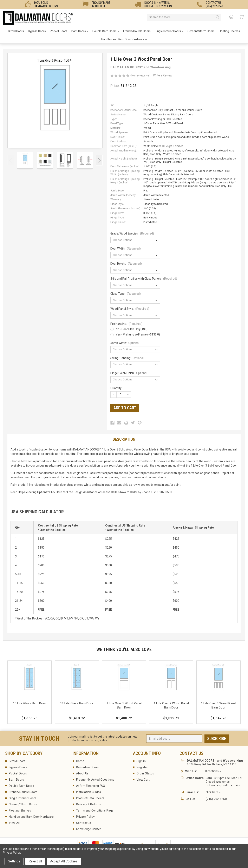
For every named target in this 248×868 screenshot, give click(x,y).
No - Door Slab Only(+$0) (132, 329)
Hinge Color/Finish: (129, 373)
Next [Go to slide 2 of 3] (99, 160)
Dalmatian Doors (87, 767)
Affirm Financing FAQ (91, 786)
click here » (213, 792)
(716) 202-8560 (216, 799)
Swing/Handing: (127, 358)
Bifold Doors (16, 31)
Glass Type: (126, 294)
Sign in (141, 761)
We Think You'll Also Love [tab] (124, 649)
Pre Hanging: (126, 324)
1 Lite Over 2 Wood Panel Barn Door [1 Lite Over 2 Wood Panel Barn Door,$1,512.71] (171, 705)
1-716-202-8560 (161, 492)
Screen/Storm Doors (201, 31)
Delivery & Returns (89, 804)
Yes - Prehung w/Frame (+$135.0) (138, 334)
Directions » (213, 771)
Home (80, 761)
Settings (14, 861)
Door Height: (126, 264)
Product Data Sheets (90, 798)
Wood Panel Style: (130, 309)
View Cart (143, 780)
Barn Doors (80, 31)
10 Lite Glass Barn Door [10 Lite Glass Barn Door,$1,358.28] (30, 703)
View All (14, 823)
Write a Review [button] (163, 75)
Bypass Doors (37, 31)
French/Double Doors (137, 31)
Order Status (145, 773)
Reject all (35, 861)
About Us (82, 773)
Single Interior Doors (169, 31)
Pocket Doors (59, 31)
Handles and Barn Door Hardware (124, 39)
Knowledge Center (89, 829)
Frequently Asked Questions (95, 780)
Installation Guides (89, 792)
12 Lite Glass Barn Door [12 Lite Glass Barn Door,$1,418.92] (77, 703)
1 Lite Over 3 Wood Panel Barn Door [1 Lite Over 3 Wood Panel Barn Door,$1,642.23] (219, 705)
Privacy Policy (85, 817)
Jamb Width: (125, 343)
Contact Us (84, 823)
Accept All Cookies (64, 861)
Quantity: (116, 388)
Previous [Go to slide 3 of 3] (11, 160)
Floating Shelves (229, 31)
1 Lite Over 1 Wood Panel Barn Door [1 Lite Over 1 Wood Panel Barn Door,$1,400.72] (124, 705)
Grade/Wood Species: (132, 233)
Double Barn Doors (106, 31)
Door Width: (126, 249)
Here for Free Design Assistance (77, 492)
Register (142, 767)
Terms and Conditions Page (95, 811)
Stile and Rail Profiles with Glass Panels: (144, 279)
